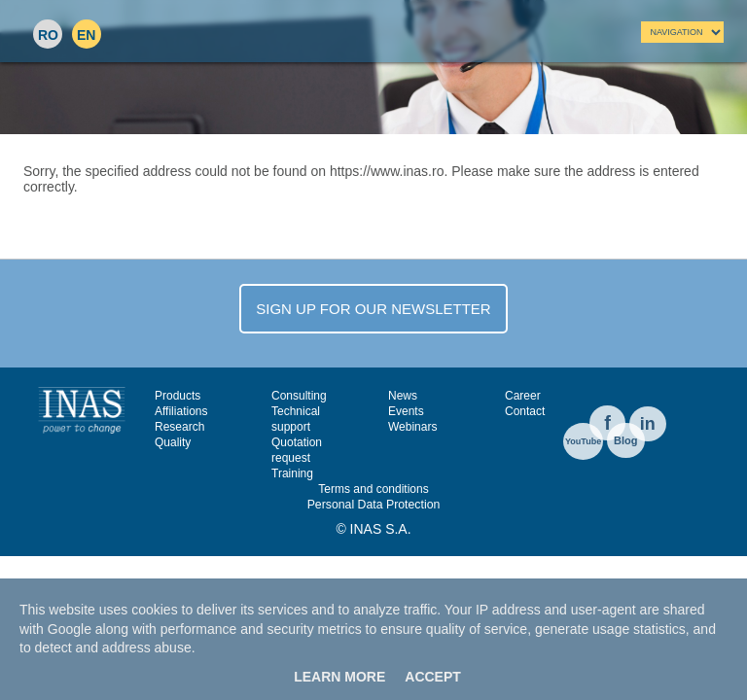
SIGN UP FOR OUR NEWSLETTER (373, 309)
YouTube (583, 441)
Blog (625, 440)
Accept (433, 677)
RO (48, 35)
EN (86, 35)
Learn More (339, 677)
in (648, 424)
